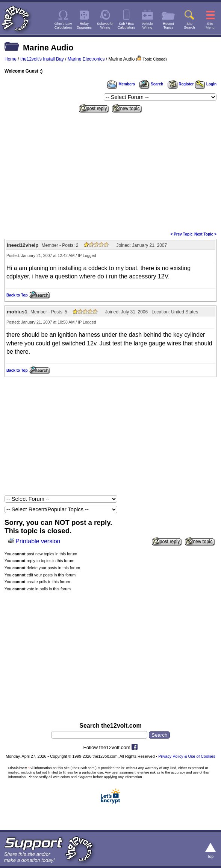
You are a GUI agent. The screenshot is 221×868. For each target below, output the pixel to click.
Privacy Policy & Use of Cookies (187, 756)
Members (121, 84)
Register (181, 84)
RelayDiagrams (84, 26)
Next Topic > (205, 234)
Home (11, 59)
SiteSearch (189, 26)
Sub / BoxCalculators (126, 26)
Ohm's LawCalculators (63, 26)
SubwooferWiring (105, 26)
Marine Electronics (86, 59)
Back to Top (17, 295)
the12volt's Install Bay (42, 59)
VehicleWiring (147, 26)
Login (206, 84)
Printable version (38, 541)
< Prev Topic (182, 234)
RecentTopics (168, 26)
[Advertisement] (110, 172)
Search (151, 84)
